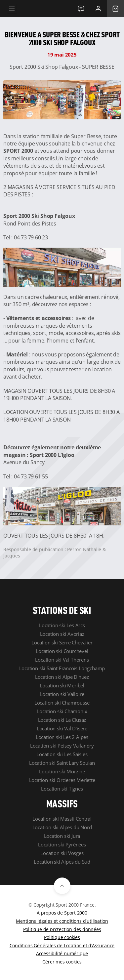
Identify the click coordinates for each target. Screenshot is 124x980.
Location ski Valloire (62, 694)
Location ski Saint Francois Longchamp (62, 668)
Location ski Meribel (62, 685)
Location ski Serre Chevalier (62, 642)
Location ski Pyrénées (62, 844)
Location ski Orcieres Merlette (62, 780)
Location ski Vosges (62, 853)
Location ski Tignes (62, 789)
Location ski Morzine (62, 771)
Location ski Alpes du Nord (62, 827)
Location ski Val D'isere (62, 728)
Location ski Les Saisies (62, 754)
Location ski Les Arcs (62, 625)
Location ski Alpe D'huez (62, 677)
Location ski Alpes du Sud (62, 862)
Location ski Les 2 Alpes (62, 737)
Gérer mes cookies (62, 962)
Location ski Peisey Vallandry (62, 746)
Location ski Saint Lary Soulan (62, 763)
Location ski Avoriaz (62, 634)
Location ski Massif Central (62, 819)
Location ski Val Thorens (62, 660)
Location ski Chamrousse (62, 703)
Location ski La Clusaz (62, 720)
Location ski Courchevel (62, 651)
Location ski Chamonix (62, 711)
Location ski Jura (62, 836)
